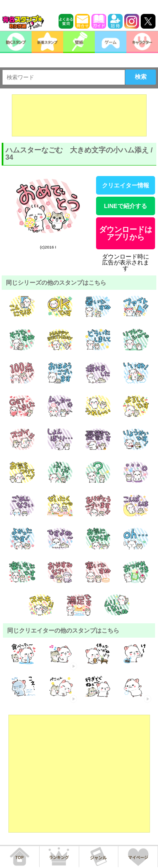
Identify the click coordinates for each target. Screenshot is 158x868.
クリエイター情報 (126, 185)
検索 (141, 77)
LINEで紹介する (126, 206)
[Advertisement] (79, 115)
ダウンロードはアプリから (126, 233)
